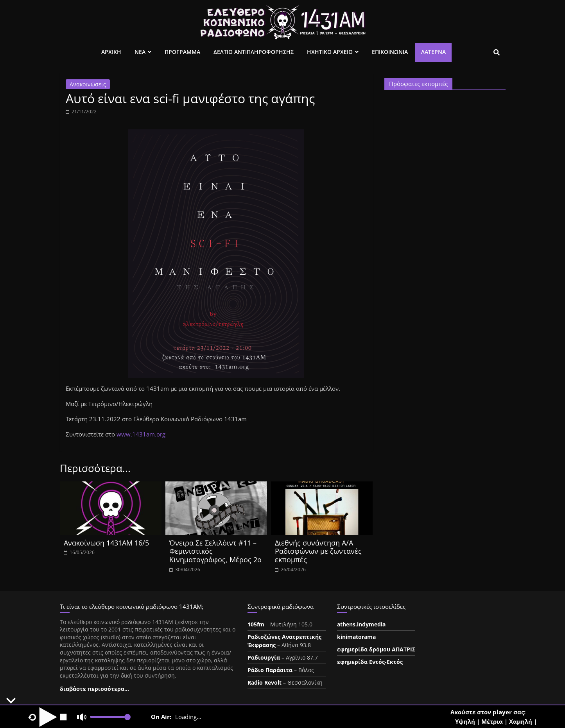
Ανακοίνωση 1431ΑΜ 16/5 (106, 543)
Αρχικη (111, 52)
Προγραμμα (182, 52)
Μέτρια (492, 721)
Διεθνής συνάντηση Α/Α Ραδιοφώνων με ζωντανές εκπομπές (318, 551)
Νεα (140, 52)
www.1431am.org (141, 434)
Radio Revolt (265, 682)
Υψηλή (465, 721)
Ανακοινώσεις (88, 84)
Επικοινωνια (390, 52)
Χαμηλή (521, 721)
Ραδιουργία (264, 657)
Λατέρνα (433, 52)
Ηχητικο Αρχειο (330, 52)
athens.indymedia (361, 624)
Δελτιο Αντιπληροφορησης (254, 52)
